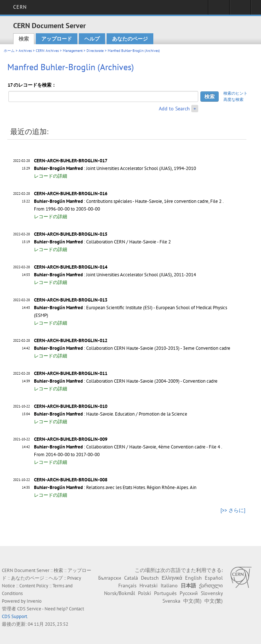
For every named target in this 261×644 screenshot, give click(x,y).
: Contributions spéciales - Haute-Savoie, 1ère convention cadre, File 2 (128, 201)
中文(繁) (214, 601)
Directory (240, 10)
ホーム (9, 51)
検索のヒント (235, 93)
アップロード (57, 39)
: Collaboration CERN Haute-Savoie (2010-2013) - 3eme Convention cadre (132, 348)
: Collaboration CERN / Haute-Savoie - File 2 (102, 242)
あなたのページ (130, 39)
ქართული (211, 586)
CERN (20, 7)
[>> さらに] (233, 510)
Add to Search (174, 109)
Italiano (169, 586)
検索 (24, 39)
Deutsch (150, 578)
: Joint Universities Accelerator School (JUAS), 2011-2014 (115, 275)
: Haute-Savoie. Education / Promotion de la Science (111, 414)
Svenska (171, 601)
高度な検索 (233, 99)
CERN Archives (47, 51)
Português (165, 593)
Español (214, 578)
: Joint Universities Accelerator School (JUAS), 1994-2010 (115, 168)
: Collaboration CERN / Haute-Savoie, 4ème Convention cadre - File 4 (127, 447)
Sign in (219, 10)
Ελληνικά (172, 578)
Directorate (95, 51)
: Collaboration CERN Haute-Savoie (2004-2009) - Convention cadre (126, 381)
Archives (25, 51)
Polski (145, 593)
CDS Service (29, 609)
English (193, 578)
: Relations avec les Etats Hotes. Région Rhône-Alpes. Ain (115, 487)
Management (73, 51)
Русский (189, 593)
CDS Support (14, 616)
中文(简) (192, 601)
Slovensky (212, 593)
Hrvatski (149, 586)
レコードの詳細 (51, 176)
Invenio (34, 601)
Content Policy (34, 586)
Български (110, 578)
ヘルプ (92, 39)
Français (127, 586)
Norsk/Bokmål (120, 593)
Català (131, 578)
